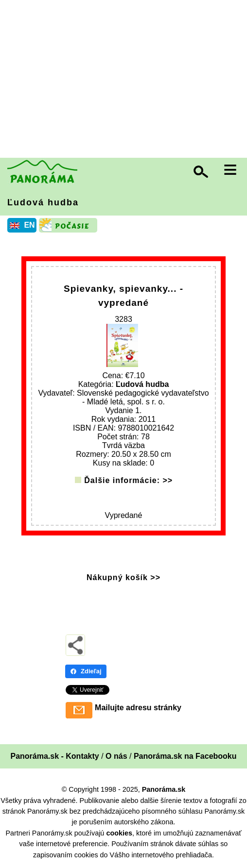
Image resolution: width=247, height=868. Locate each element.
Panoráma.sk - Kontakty (54, 756)
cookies (119, 833)
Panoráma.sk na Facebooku (185, 756)
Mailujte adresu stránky (138, 708)
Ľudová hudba (43, 202)
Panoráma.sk (164, 789)
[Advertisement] (126, 80)
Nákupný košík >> (123, 577)
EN (29, 225)
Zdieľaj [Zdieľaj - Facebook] (86, 671)
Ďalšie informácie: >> (128, 480)
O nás (116, 756)
